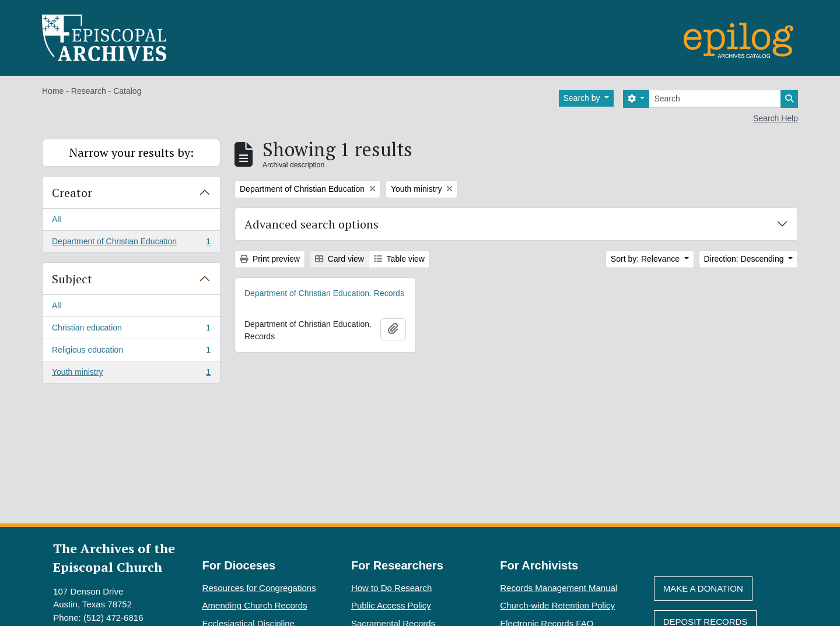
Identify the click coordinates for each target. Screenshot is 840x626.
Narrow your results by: (132, 152)
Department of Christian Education (131, 244)
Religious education (131, 352)
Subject (72, 279)
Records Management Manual (559, 588)
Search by (583, 98)
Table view (399, 259)
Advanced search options (311, 224)
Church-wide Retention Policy (557, 605)
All (57, 219)
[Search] (715, 99)
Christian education (131, 330)
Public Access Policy (391, 605)
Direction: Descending (745, 259)
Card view (339, 259)
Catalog (127, 91)
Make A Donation (703, 588)
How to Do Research (391, 588)
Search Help (776, 118)
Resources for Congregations (259, 588)
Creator (72, 193)
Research (89, 91)
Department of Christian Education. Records (324, 293)
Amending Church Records (255, 605)
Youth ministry (131, 374)
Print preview (270, 259)
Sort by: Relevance (646, 259)
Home (53, 91)
